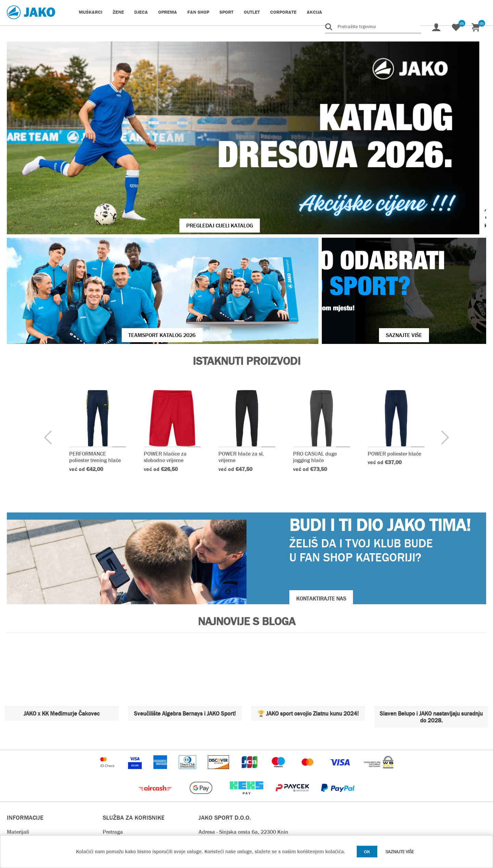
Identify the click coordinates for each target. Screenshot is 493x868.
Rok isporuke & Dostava (131, 777)
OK (367, 852)
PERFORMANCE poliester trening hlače (95, 371)
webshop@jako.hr (219, 777)
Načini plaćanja (121, 787)
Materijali (18, 746)
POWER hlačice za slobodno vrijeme (165, 371)
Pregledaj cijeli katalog (150, 165)
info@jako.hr (213, 787)
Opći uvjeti (19, 767)
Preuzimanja (118, 808)
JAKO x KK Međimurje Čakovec (62, 628)
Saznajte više (400, 852)
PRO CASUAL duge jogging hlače (315, 371)
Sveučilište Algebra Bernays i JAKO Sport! (185, 628)
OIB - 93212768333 (222, 757)
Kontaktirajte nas (27, 787)
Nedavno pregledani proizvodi (137, 767)
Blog (108, 757)
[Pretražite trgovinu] (373, 26)
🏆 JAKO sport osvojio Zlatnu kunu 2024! (308, 628)
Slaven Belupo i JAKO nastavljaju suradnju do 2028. (431, 631)
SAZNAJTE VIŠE (367, 250)
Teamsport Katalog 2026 (125, 250)
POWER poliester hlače (394, 368)
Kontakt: (209, 767)
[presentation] (48, 352)
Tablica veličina (25, 757)
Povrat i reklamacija (126, 798)
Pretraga (113, 746)
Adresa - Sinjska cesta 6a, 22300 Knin (243, 746)
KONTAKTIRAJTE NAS (321, 513)
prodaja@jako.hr (218, 798)
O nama (16, 777)
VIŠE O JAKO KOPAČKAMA (407, 165)
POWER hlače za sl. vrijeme (241, 371)
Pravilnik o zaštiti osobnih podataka (145, 818)
